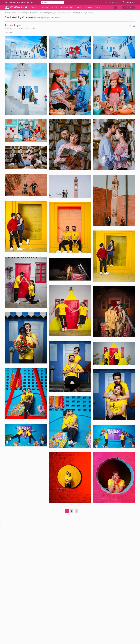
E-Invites (88, 7)
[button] (76, 511)
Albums (90, 13)
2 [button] (72, 511)
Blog (79, 7)
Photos (55, 7)
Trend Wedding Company (77, 13)
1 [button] (67, 511)
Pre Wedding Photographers (28, 13)
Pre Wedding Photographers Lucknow (53, 13)
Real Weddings (67, 7)
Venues (34, 7)
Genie (98, 7)
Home (7, 13)
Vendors (45, 7)
